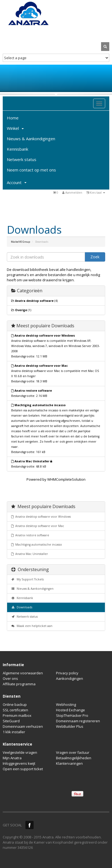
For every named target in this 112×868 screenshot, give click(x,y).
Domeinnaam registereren (78, 721)
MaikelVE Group (20, 242)
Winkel (15, 128)
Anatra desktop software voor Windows (41, 517)
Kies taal (96, 192)
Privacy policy (67, 673)
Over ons (10, 678)
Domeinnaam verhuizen (23, 726)
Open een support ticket (23, 769)
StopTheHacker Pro (72, 715)
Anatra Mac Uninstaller (30, 554)
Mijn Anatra (12, 758)
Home (13, 118)
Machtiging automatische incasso (37, 545)
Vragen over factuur (73, 752)
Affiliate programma (19, 684)
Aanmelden (72, 192)
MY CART (105, 33)
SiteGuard (11, 721)
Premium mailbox (17, 715)
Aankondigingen (70, 678)
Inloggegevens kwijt (19, 763)
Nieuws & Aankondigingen (31, 139)
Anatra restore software (30, 535)
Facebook (30, 825)
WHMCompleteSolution (66, 479)
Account (17, 182)
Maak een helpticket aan (32, 626)
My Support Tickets (27, 579)
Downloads (22, 607)
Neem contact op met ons (31, 170)
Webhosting (66, 704)
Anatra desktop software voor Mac (38, 526)
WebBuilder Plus (70, 726)
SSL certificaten (15, 710)
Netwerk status (22, 159)
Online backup (15, 704)
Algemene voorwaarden (23, 673)
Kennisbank (17, 149)
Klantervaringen (69, 763)
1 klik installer (14, 732)
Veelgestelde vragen (20, 752)
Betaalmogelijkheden (74, 758)
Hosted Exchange (70, 710)
